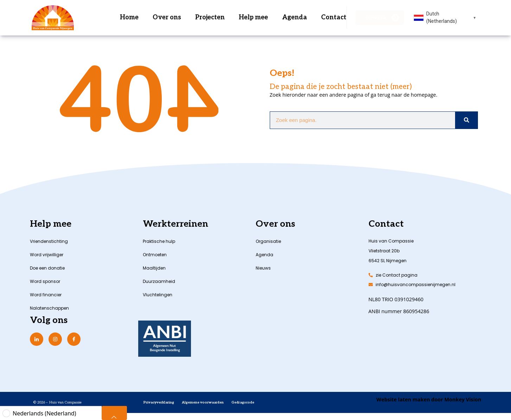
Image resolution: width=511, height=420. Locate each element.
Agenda (295, 17)
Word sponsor (45, 281)
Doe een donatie (47, 268)
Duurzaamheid (159, 281)
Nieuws (263, 268)
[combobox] (445, 18)
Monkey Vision (462, 399)
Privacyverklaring (159, 402)
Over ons (167, 17)
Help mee (253, 17)
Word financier (46, 295)
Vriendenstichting (49, 241)
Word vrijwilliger (47, 255)
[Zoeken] (466, 120)
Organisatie (268, 241)
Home (129, 17)
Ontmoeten (155, 255)
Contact (334, 17)
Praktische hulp (159, 241)
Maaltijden (154, 268)
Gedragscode (243, 402)
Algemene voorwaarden (203, 402)
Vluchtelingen (158, 295)
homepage (423, 95)
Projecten (210, 17)
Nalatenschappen (49, 308)
